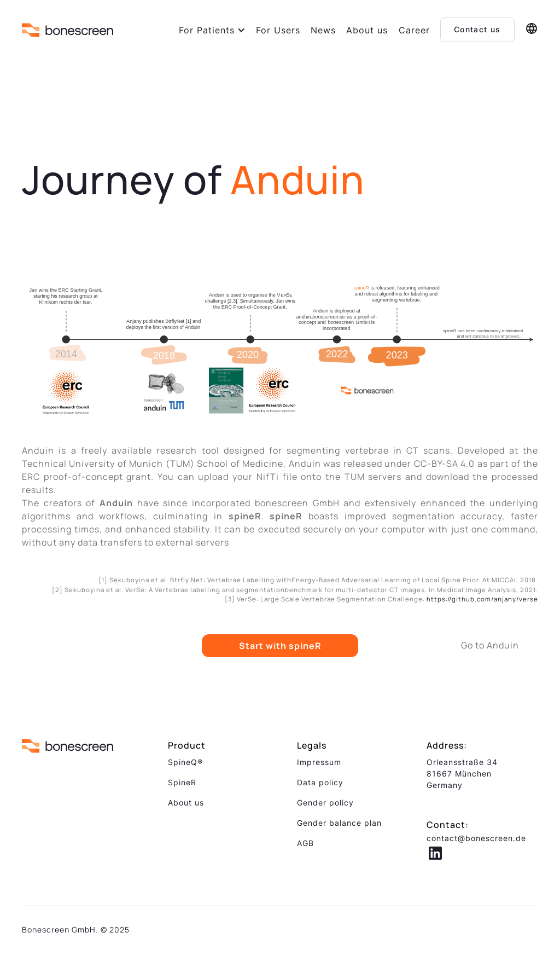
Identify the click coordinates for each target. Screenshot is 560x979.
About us (367, 30)
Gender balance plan (339, 823)
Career (414, 30)
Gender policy (325, 803)
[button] (212, 30)
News (323, 30)
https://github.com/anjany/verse (482, 599)
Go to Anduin (490, 645)
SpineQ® (185, 762)
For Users (278, 30)
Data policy (320, 782)
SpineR (182, 782)
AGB (305, 843)
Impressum (319, 762)
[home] (68, 30)
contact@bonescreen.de (476, 838)
